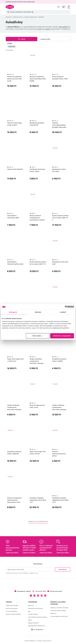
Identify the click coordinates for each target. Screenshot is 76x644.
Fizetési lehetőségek (12, 608)
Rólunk (30, 620)
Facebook (31, 596)
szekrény (48, 29)
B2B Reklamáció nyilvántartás (36, 626)
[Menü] (69, 7)
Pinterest (42, 596)
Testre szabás (38, 336)
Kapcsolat (31, 606)
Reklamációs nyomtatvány (35, 608)
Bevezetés (9, 17)
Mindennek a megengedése (62, 336)
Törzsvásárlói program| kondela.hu (38, 617)
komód (40, 29)
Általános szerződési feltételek (59, 608)
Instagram (34, 596)
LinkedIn (45, 596)
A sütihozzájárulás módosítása (59, 616)
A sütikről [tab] (63, 312)
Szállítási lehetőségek (12, 606)
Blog (29, 611)
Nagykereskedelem (33, 623)
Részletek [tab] (38, 312)
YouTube (38, 596)
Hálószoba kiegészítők (31, 17)
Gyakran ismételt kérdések (13, 614)
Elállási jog (53, 613)
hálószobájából (63, 27)
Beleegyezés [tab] (13, 312)
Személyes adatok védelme (58, 611)
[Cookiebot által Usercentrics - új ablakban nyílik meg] (66, 307)
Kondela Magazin (33, 614)
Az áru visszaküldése (11, 611)
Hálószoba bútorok (18, 17)
